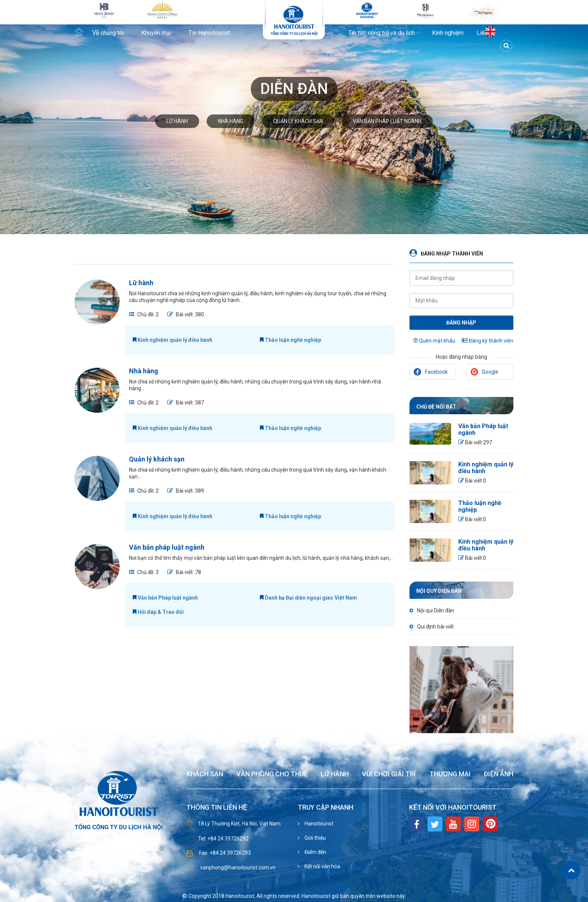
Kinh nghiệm (448, 33)
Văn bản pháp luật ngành (387, 121)
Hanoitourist (318, 824)
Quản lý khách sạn (298, 121)
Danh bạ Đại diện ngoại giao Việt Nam (308, 598)
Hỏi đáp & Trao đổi (158, 612)
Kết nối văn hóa (322, 866)
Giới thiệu (315, 838)
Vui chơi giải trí (389, 774)
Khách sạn (205, 774)
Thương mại (450, 774)
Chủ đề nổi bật (436, 407)
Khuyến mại (156, 33)
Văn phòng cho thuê (272, 774)
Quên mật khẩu (434, 341)
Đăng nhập (461, 323)
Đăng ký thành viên (487, 341)
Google (484, 372)
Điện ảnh (499, 774)
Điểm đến (315, 852)
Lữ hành (177, 121)
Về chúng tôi (108, 33)
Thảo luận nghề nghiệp (290, 340)
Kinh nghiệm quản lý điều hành (172, 340)
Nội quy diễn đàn (439, 591)
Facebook (431, 372)
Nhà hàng (231, 121)
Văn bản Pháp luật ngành (165, 598)
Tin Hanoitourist (209, 33)
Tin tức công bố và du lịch (382, 33)
